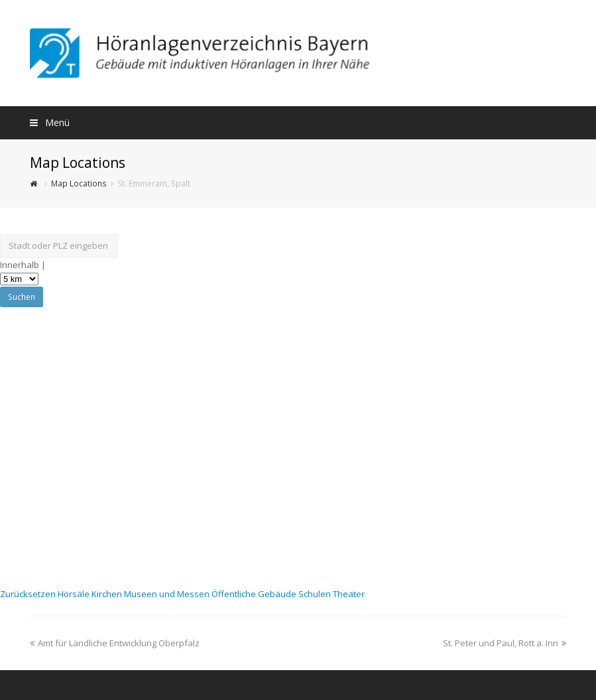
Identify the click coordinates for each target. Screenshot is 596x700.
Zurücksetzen (29, 594)
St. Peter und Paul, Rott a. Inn (505, 643)
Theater (349, 594)
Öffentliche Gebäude (255, 594)
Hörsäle (75, 594)
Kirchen (108, 594)
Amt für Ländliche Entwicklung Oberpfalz (115, 643)
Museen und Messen (168, 594)
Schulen (316, 594)
